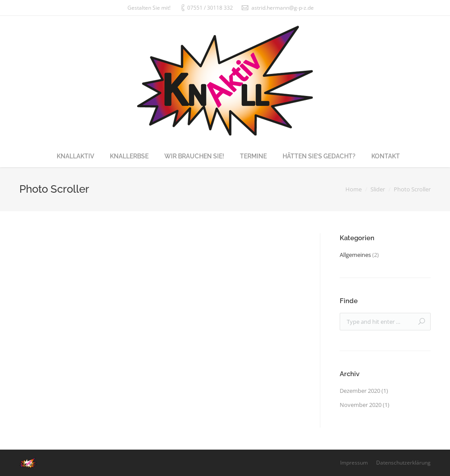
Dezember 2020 (360, 391)
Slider (378, 189)
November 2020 (361, 405)
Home (354, 189)
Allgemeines (355, 255)
